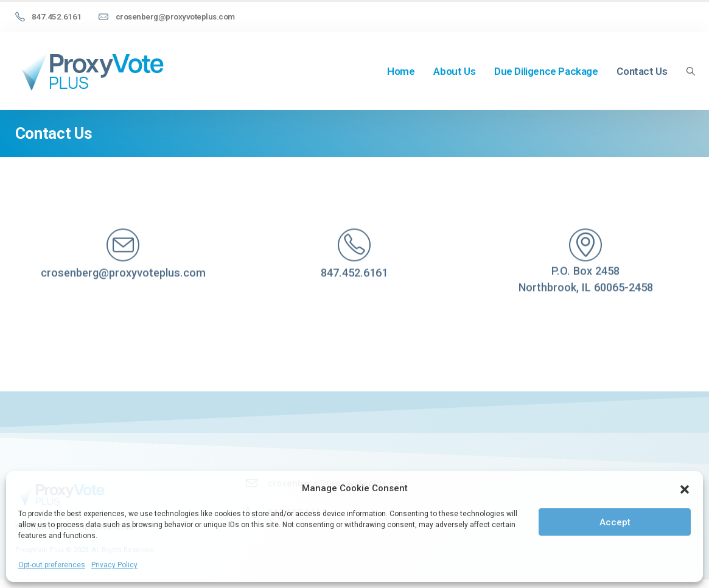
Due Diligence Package (546, 71)
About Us (454, 71)
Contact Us (642, 71)
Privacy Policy (114, 565)
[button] (685, 488)
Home (401, 71)
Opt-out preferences (52, 565)
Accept (615, 522)
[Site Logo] (91, 71)
